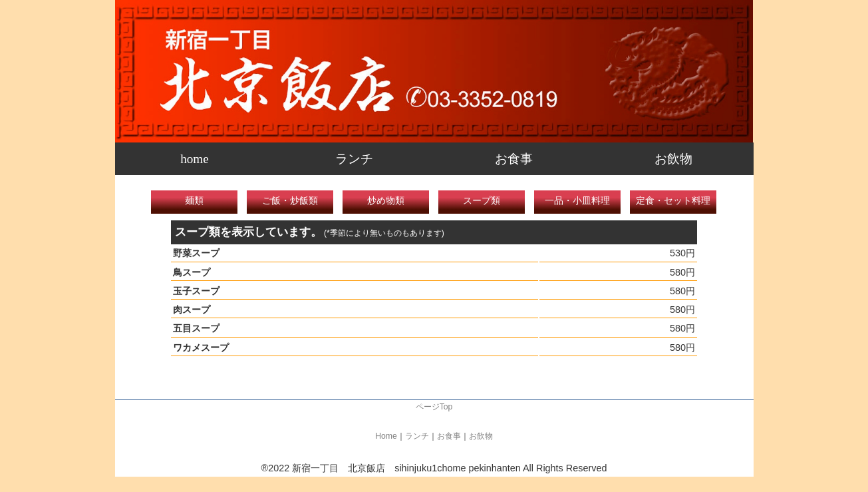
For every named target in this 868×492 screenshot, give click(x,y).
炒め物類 (386, 200)
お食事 (514, 159)
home (195, 159)
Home (386, 436)
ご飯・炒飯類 (290, 200)
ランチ (354, 159)
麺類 (194, 200)
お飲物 (673, 159)
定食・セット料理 (673, 200)
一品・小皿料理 (577, 200)
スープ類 (482, 200)
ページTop (434, 407)
